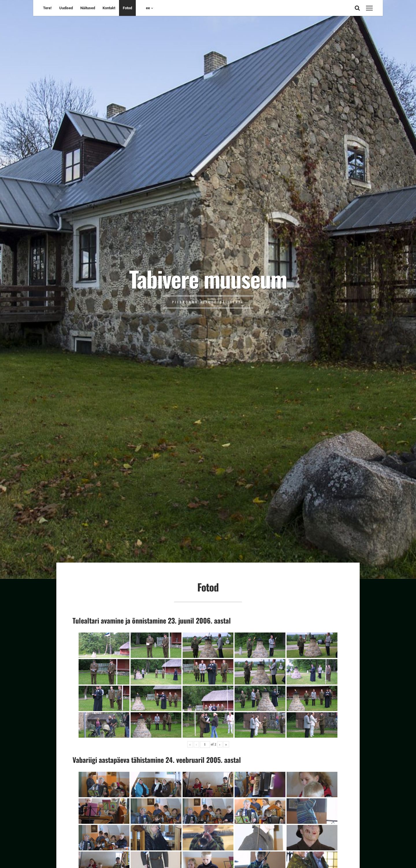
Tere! (47, 8)
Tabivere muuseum (208, 279)
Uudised (66, 8)
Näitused (88, 8)
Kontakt (109, 8)
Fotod (127, 8)
